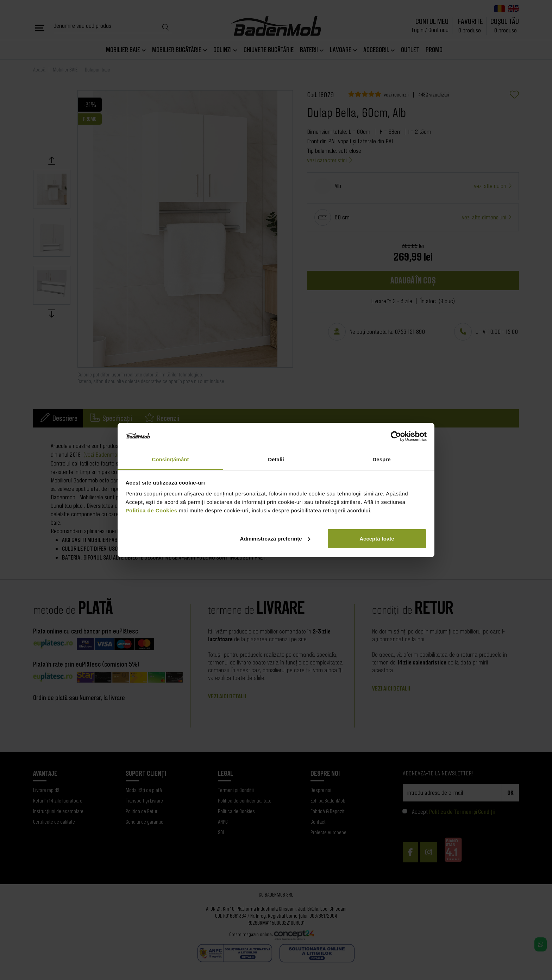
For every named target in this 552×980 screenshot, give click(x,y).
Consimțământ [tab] (170, 459)
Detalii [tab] (276, 459)
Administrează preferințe (275, 539)
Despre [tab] (381, 459)
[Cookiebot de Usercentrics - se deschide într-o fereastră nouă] (396, 436)
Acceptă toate (377, 539)
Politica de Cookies (152, 510)
